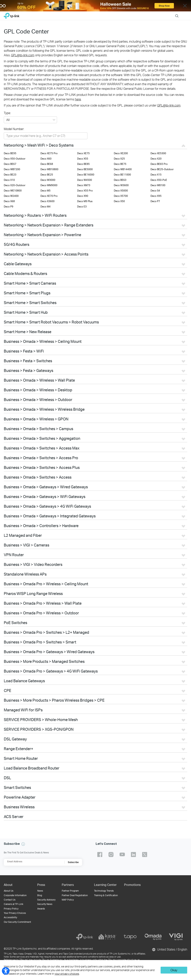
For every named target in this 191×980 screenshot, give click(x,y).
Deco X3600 (48, 201)
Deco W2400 (11, 196)
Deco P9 (9, 206)
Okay (174, 970)
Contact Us (10, 900)
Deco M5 (46, 191)
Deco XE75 (83, 153)
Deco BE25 (47, 175)
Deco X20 (156, 159)
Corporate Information (15, 895)
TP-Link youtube (122, 855)
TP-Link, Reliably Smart (12, 15)
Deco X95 (156, 196)
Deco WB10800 (49, 169)
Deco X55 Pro (85, 191)
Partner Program (70, 891)
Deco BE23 (10, 175)
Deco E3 (82, 206)
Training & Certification (106, 895)
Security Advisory (46, 900)
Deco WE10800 (13, 191)
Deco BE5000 (85, 169)
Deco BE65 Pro (159, 164)
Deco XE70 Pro (49, 196)
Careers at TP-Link (13, 904)
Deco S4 (155, 191)
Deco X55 (83, 159)
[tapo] (130, 937)
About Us (9, 891)
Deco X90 (83, 196)
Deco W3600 (121, 185)
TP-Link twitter (145, 855)
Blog (40, 895)
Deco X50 (119, 201)
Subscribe (73, 862)
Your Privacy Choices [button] (15, 913)
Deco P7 (155, 201)
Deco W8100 (158, 185)
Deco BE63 (120, 180)
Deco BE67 (10, 164)
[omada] (153, 937)
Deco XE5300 (158, 153)
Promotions (132, 885)
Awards (41, 909)
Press (41, 885)
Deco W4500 (85, 180)
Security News (45, 904)
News (40, 891)
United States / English (169, 950)
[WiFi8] (95, 6)
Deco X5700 (121, 196)
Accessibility (10, 917)
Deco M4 (46, 206)
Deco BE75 (120, 164)
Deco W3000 (48, 180)
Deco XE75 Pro (49, 153)
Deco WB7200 (12, 169)
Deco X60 (46, 159)
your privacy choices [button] (67, 974)
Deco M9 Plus (85, 201)
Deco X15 (156, 175)
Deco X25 (119, 159)
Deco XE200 (121, 153)
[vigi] (176, 937)
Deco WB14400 (123, 169)
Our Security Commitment (17, 922)
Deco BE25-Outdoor (162, 169)
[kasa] (107, 937)
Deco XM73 (84, 185)
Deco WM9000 (49, 185)
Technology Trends (104, 891)
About (8, 885)
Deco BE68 (47, 164)
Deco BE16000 (86, 175)
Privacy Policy (11, 909)
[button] (23, 844)
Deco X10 (9, 180)
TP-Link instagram (111, 855)
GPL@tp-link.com (23, 55)
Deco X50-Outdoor (15, 159)
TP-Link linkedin (133, 855)
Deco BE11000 (122, 175)
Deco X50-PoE (159, 180)
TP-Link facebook (100, 855)
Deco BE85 (83, 164)
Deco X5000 (121, 191)
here (78, 99)
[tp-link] (85, 937)
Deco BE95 (10, 153)
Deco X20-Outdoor (15, 185)
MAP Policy (68, 900)
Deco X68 (9, 201)
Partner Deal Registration (75, 895)
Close (185, 6)
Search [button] (177, 13)
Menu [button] (185, 13)
